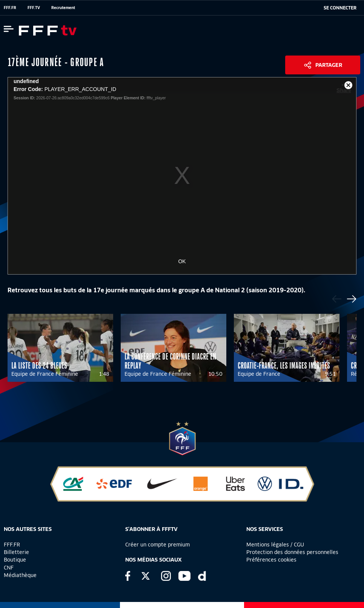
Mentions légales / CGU (275, 545)
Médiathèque (20, 575)
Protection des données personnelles (292, 552)
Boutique (15, 560)
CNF (9, 568)
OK (182, 261)
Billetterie (16, 552)
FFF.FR (10, 8)
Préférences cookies (271, 560)
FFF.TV (34, 8)
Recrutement (63, 8)
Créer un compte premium (157, 545)
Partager (329, 65)
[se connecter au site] (340, 8)
